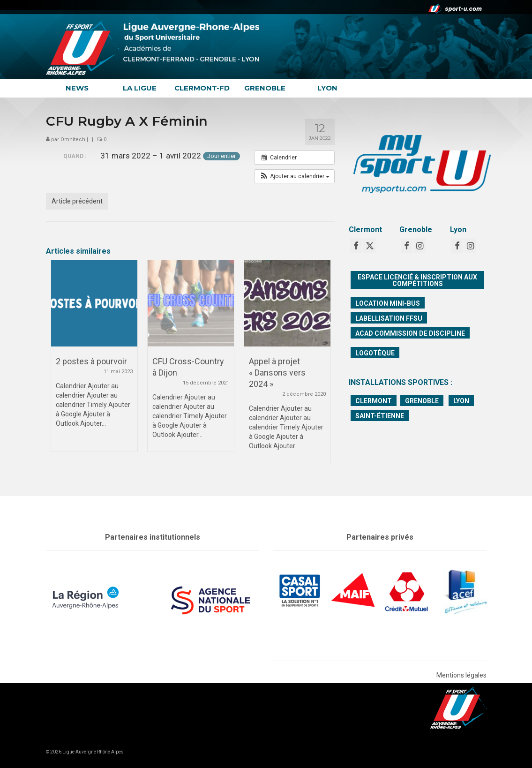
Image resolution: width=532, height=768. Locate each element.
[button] (294, 176)
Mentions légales (461, 675)
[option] (94, 361)
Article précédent (77, 201)
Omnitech (73, 139)
